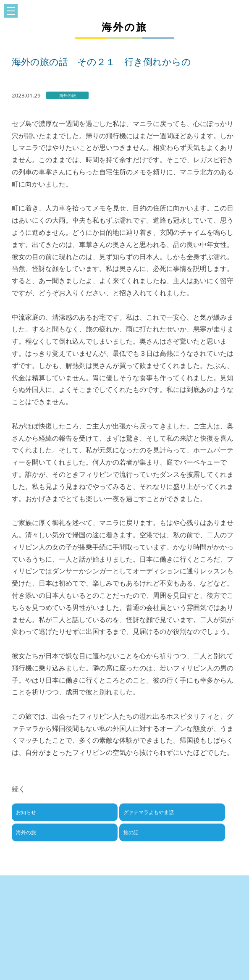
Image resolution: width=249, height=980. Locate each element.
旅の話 (131, 832)
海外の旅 (26, 832)
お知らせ (26, 812)
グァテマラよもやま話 (149, 812)
